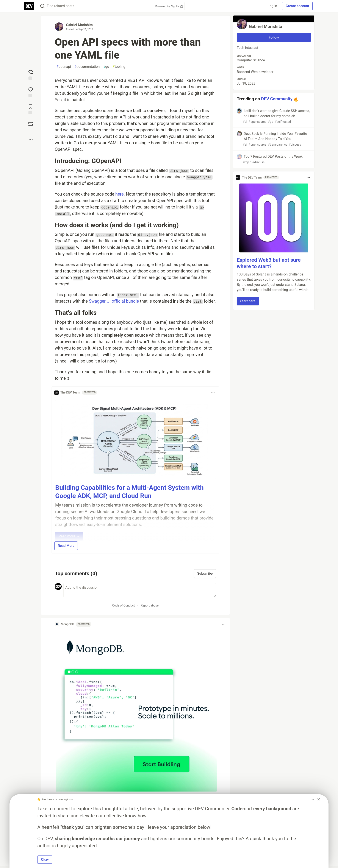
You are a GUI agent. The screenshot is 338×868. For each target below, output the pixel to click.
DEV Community (277, 99)
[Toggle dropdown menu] (213, 393)
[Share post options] (31, 140)
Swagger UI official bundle (114, 301)
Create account (297, 6)
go (106, 67)
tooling (119, 67)
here (120, 194)
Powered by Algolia (169, 6)
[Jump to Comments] (31, 92)
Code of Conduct (124, 605)
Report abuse (150, 605)
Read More (66, 546)
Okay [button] (45, 859)
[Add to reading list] (31, 109)
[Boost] (31, 124)
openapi (64, 67)
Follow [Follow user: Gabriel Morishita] (274, 37)
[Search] (42, 6)
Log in (272, 6)
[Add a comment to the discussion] (140, 590)
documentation (87, 67)
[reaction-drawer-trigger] (31, 75)
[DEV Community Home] (29, 6)
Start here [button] (248, 301)
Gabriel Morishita (79, 25)
